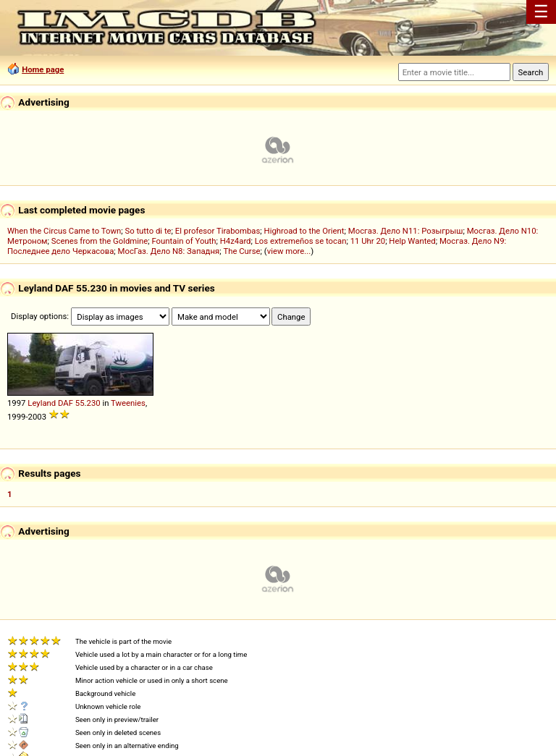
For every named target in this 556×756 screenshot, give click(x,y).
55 (80, 403)
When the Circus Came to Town (64, 231)
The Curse (241, 251)
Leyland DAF (50, 403)
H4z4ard (236, 241)
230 (94, 403)
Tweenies (128, 403)
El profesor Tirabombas (218, 231)
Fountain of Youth (184, 241)
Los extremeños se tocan (301, 241)
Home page (43, 69)
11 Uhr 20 (368, 241)
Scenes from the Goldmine (100, 241)
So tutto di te (148, 231)
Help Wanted (412, 241)
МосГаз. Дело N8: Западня (169, 251)
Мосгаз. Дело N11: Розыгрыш (406, 231)
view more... (289, 251)
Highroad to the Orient (304, 231)
